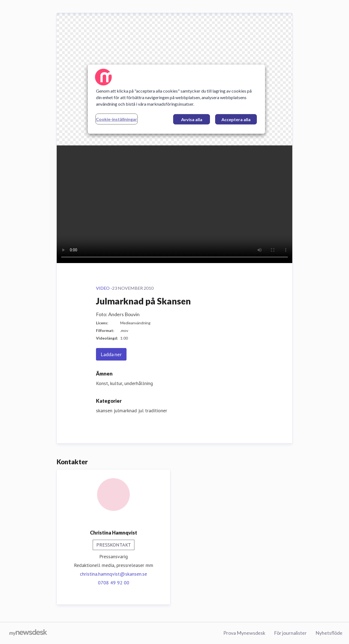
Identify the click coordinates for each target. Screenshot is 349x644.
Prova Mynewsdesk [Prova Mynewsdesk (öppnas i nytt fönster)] (244, 633)
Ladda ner (111, 354)
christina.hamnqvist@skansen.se (113, 574)
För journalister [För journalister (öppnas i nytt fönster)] (290, 633)
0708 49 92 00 (114, 583)
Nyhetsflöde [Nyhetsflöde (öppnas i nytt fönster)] (329, 633)
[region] (176, 99)
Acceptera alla (236, 119)
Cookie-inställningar (117, 119)
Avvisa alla (192, 119)
